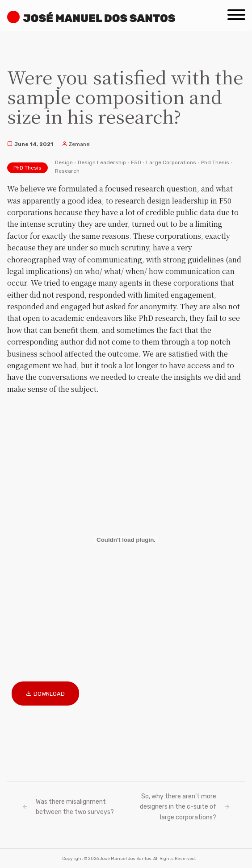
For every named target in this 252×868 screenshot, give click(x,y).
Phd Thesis (215, 162)
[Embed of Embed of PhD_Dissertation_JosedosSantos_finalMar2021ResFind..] (126, 540)
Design (64, 162)
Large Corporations (171, 162)
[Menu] (236, 12)
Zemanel (76, 144)
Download (49, 694)
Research (67, 171)
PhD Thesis (27, 168)
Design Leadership (102, 162)
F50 (136, 162)
